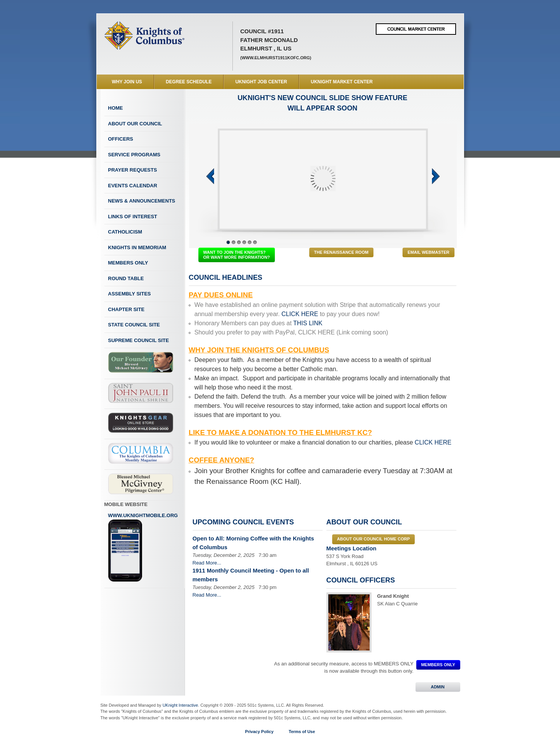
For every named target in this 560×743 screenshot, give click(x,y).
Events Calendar (133, 186)
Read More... (207, 563)
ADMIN (438, 687)
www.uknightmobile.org (143, 547)
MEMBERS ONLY (438, 665)
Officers (121, 139)
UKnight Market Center (342, 82)
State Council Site (134, 325)
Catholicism (125, 232)
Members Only (128, 263)
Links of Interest (133, 217)
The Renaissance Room (341, 252)
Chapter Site (126, 309)
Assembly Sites (130, 294)
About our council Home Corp (373, 539)
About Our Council (135, 124)
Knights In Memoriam (137, 247)
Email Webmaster (428, 252)
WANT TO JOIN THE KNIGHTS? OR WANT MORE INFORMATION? (237, 255)
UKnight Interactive (180, 705)
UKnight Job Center (261, 82)
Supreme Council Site (139, 340)
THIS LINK (308, 323)
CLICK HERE (300, 314)
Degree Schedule (189, 82)
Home (116, 108)
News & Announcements (142, 201)
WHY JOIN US (127, 82)
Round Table (126, 278)
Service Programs (134, 155)
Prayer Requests (133, 170)
